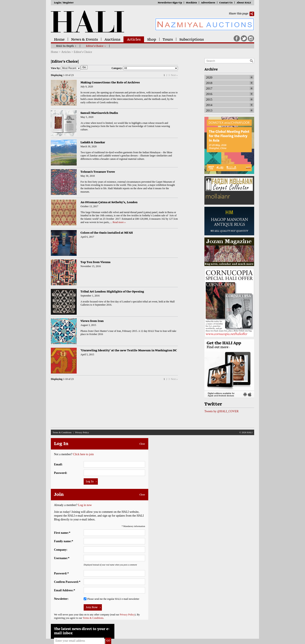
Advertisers (208, 3)
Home (59, 40)
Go (84, 67)
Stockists (191, 3)
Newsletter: (61, 599)
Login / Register (64, 3)
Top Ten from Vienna (95, 262)
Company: (61, 550)
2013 (209, 110)
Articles (134, 40)
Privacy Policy (82, 432)
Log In (90, 482)
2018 (209, 83)
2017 (209, 88)
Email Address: (64, 590)
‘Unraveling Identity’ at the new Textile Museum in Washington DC (129, 351)
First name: (62, 533)
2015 (209, 99)
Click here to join (83, 454)
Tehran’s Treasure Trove (98, 172)
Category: (145, 68)
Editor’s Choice (95, 46)
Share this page (239, 14)
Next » (174, 75)
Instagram (251, 39)
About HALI (244, 3)
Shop (152, 40)
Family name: (64, 541)
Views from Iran (92, 321)
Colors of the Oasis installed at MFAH (107, 233)
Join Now (92, 608)
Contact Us (226, 3)
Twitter (244, 39)
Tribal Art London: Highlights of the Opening (112, 292)
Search (251, 61)
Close (142, 444)
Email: (58, 464)
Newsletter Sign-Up (170, 3)
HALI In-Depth (65, 46)
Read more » (119, 222)
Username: (62, 558)
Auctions (112, 40)
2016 (209, 94)
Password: (61, 473)
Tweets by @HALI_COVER (221, 411)
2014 (209, 105)
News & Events (85, 40)
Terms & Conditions (62, 432)
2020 (209, 77)
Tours (168, 40)
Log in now (85, 505)
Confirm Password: (67, 582)
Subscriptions (192, 40)
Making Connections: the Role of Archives (110, 83)
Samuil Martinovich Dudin (99, 113)
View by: (66, 68)
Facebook (237, 39)
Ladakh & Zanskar (93, 143)
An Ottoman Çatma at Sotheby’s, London (109, 202)
